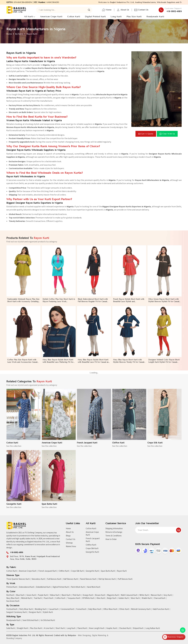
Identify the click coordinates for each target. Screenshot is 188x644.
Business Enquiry (173, 637)
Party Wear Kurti (26, 609)
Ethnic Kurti (124, 609)
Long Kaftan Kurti (153, 628)
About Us (123, 10)
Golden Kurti (124, 598)
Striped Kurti (138, 628)
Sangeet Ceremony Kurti (17, 612)
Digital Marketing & (100, 635)
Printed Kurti (12, 587)
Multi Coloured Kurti (129, 595)
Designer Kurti (35, 612)
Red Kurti (10, 595)
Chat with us (167, 134)
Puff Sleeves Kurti (125, 579)
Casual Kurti (54, 609)
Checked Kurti (125, 628)
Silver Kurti (135, 598)
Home (107, 10)
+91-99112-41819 (174, 11)
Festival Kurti (12, 609)
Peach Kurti (48, 598)
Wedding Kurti (41, 609)
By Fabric (19, 34)
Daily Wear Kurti (95, 609)
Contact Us (141, 10)
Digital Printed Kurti (95, 17)
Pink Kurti (77, 595)
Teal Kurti (38, 598)
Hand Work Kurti (94, 587)
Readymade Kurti (155, 17)
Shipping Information (114, 529)
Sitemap (69, 543)
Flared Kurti (82, 628)
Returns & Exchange (114, 532)
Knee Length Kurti (97, 628)
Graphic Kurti (112, 628)
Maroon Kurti (156, 595)
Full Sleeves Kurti (54, 579)
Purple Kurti (43, 595)
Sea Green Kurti (13, 601)
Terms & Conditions (114, 536)
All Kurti (30, 17)
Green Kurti (31, 595)
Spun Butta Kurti (108, 571)
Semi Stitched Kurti (30, 620)
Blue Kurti (20, 595)
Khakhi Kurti (147, 598)
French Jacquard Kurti (93, 540)
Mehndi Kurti (26, 598)
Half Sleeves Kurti (71, 579)
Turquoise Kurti (74, 598)
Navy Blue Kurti (13, 598)
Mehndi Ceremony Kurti (141, 609)
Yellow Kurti (55, 595)
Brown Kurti (100, 595)
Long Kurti (116, 17)
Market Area (71, 546)
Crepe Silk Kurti (92, 548)
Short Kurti (60, 628)
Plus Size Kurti (134, 17)
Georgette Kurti (92, 552)
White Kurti (144, 595)
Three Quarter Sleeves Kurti (18, 579)
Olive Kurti (101, 598)
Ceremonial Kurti (67, 609)
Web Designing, (85, 635)
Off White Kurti (88, 598)
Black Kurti (66, 595)
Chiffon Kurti (91, 545)
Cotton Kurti (74, 17)
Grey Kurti (168, 595)
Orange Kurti (88, 595)
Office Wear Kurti (110, 609)
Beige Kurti (112, 598)
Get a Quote (146, 134)
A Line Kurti (49, 628)
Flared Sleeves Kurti (88, 579)
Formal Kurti (81, 609)
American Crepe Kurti (51, 17)
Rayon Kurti (122, 571)
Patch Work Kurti (78, 587)
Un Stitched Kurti (48, 620)
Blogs (68, 536)
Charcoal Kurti (160, 598)
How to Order (111, 539)
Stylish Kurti (48, 612)
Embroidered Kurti (27, 587)
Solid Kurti (11, 628)
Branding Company (14, 638)
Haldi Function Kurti (161, 609)
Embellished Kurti (43, 587)
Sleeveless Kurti (38, 579)
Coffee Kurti (60, 598)
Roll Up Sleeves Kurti (107, 579)
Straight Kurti (22, 628)
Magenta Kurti (113, 595)
